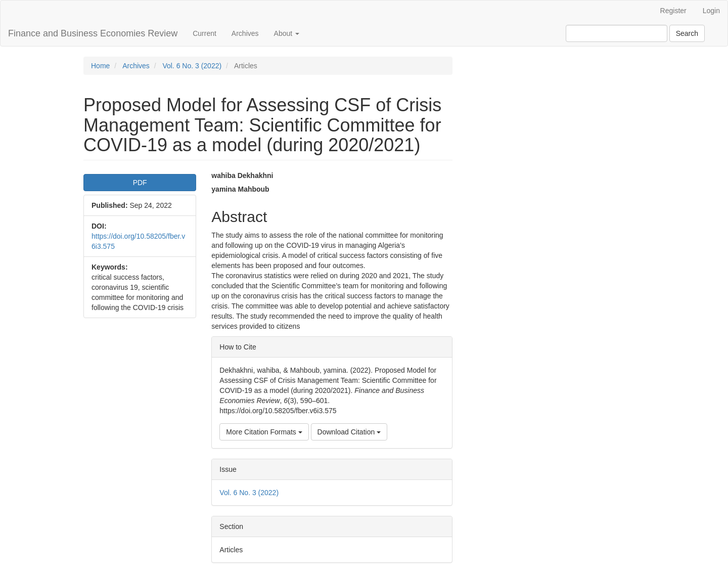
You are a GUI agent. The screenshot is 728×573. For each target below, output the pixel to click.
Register (673, 11)
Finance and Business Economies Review (93, 33)
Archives (245, 33)
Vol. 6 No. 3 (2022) (192, 66)
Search (687, 33)
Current (204, 33)
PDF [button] (140, 183)
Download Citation (349, 432)
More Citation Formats (264, 432)
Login (711, 11)
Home (100, 66)
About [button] (287, 33)
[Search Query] (617, 33)
